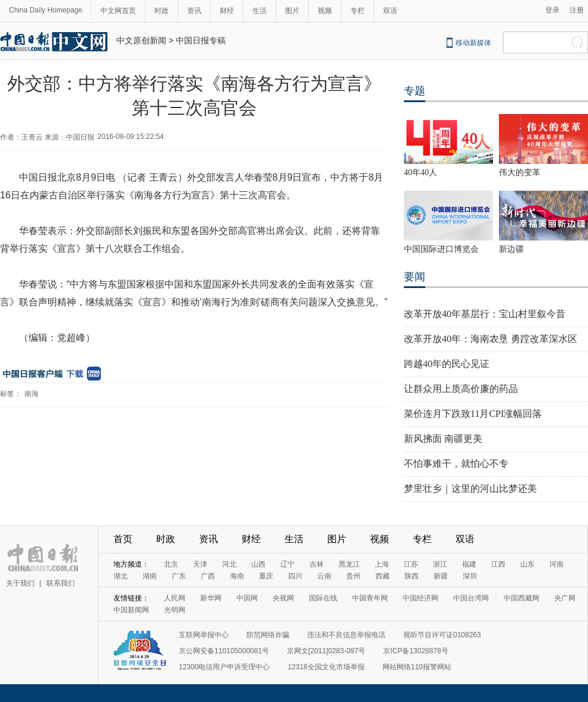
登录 (552, 10)
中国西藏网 (521, 598)
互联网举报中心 (204, 635)
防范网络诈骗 (268, 635)
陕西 (412, 576)
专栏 (358, 11)
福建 (469, 564)
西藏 (382, 576)
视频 (325, 11)
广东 (179, 576)
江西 (498, 564)
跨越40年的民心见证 (447, 364)
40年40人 (421, 173)
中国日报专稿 (201, 40)
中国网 (247, 598)
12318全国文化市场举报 (326, 667)
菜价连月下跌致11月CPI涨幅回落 (473, 414)
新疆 (441, 576)
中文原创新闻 (141, 40)
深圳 (470, 576)
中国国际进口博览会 (441, 249)
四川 (295, 576)
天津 (200, 564)
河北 (229, 564)
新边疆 (511, 249)
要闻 (415, 277)
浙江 (440, 564)
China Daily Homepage (45, 10)
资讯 (194, 11)
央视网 (283, 598)
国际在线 (323, 598)
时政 (162, 11)
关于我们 (20, 583)
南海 (31, 394)
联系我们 (61, 583)
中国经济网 (421, 598)
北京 (171, 564)
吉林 (317, 564)
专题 (415, 91)
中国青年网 (370, 598)
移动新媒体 (473, 43)
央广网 (565, 598)
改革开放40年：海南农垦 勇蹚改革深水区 (491, 339)
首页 (123, 539)
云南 (324, 576)
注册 (577, 10)
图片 (292, 11)
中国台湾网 (471, 598)
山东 (527, 564)
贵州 (353, 576)
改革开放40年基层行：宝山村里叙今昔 (485, 314)
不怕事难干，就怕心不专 (456, 464)
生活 (260, 11)
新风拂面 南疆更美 (443, 439)
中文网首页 (118, 11)
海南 (237, 576)
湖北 (121, 576)
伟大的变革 (520, 173)
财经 (227, 11)
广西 (208, 576)
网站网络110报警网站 (417, 667)
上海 (382, 564)
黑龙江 (349, 564)
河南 (557, 564)
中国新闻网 (131, 610)
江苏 (411, 564)
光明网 (175, 610)
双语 (390, 11)
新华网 (211, 598)
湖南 (150, 576)
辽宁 (287, 564)
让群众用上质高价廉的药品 (461, 389)
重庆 (266, 576)
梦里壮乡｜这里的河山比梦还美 (470, 488)
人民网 (175, 598)
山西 (258, 564)
